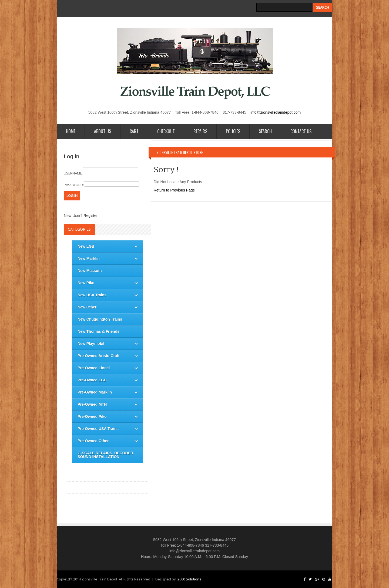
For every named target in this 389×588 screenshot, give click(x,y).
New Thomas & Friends (98, 331)
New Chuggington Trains (100, 319)
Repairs (200, 131)
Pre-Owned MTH (92, 404)
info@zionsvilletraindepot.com (276, 112)
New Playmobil (91, 344)
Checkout (166, 131)
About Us (103, 131)
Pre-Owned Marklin (95, 392)
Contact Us (301, 131)
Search (265, 131)
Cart (134, 131)
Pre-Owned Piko (92, 416)
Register (90, 216)
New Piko (86, 283)
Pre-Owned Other (93, 441)
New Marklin (89, 258)
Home (71, 131)
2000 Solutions (189, 579)
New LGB (86, 246)
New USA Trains (92, 295)
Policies (233, 131)
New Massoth (90, 271)
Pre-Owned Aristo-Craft (98, 356)
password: (102, 184)
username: (101, 172)
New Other (87, 307)
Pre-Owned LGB (92, 380)
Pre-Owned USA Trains (98, 429)
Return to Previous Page (174, 190)
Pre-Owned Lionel (94, 368)
